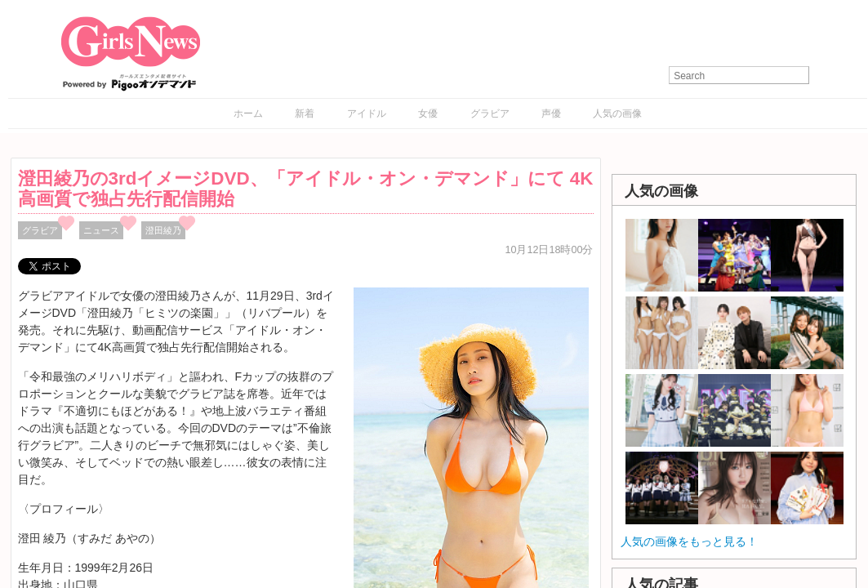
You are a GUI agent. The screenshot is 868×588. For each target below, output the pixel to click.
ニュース (101, 230)
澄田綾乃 (163, 230)
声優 (551, 114)
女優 (428, 114)
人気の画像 (617, 114)
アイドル (367, 114)
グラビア (490, 114)
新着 (305, 114)
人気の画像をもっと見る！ (689, 541)
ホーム (248, 114)
